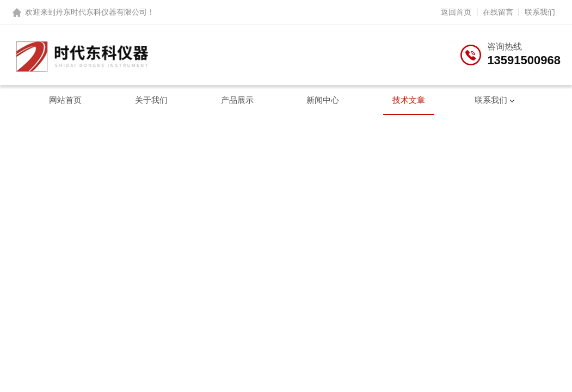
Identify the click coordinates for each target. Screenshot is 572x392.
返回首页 (456, 12)
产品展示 (237, 100)
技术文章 (409, 100)
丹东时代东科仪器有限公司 (101, 12)
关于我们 (151, 100)
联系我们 (540, 12)
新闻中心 (323, 100)
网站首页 (65, 100)
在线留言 (498, 12)
